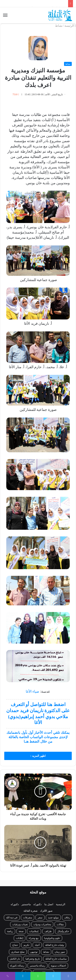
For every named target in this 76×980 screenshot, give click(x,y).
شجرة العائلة (31, 911)
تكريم (26, 945)
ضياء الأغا (33, 691)
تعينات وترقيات (20, 924)
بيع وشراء (34, 938)
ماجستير (26, 904)
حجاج (15, 945)
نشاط (59, 26)
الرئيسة (70, 26)
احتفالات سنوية (58, 966)
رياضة (10, 931)
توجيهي (34, 952)
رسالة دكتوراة (17, 966)
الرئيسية (61, 904)
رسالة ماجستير (37, 966)
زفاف (67, 918)
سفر (40, 918)
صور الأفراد (46, 911)
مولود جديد (53, 918)
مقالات (60, 924)
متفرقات (28, 918)
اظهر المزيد (38, 756)
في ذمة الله (12, 918)
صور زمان (60, 952)
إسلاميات (34, 931)
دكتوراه (37, 904)
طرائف (48, 931)
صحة (21, 931)
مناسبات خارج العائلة (56, 959)
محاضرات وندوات (42, 924)
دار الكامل (15, 959)
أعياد (37, 945)
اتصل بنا (49, 904)
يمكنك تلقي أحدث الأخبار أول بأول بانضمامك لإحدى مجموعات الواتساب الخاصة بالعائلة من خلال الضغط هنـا (38, 737)
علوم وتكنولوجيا (52, 938)
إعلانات (20, 938)
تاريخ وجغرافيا (33, 959)
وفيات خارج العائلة (55, 945)
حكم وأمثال (63, 931)
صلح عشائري (18, 952)
